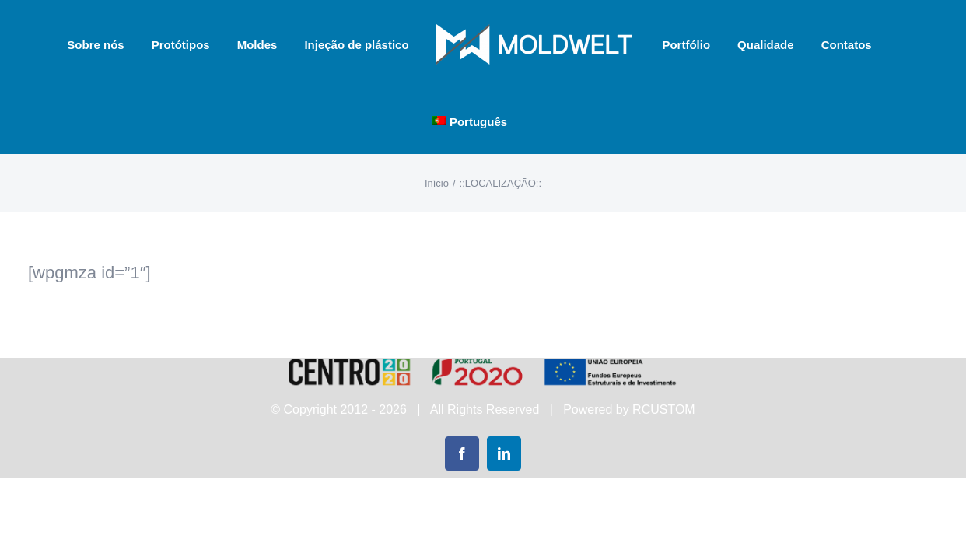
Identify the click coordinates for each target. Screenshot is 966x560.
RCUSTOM (664, 409)
